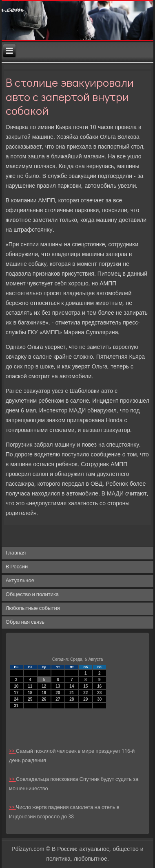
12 (44, 686)
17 (16, 693)
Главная (16, 553)
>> (12, 751)
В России (17, 567)
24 (16, 699)
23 (99, 693)
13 (58, 686)
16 (99, 686)
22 (85, 693)
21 (72, 693)
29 (85, 699)
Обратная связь (25, 622)
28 (72, 699)
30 (99, 699)
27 (58, 699)
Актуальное (20, 581)
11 (30, 686)
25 (30, 699)
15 (85, 686)
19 (44, 693)
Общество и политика (32, 595)
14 (72, 686)
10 (16, 686)
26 (44, 699)
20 (58, 693)
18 (30, 693)
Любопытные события (33, 608)
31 (16, 706)
